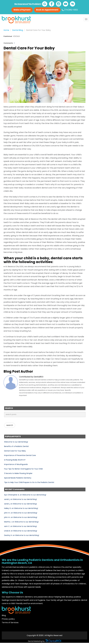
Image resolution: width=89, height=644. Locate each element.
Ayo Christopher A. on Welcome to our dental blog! (25, 495)
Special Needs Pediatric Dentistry (18, 478)
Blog (4, 615)
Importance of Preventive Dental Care (20, 455)
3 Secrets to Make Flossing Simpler (18, 473)
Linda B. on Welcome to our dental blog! (21, 531)
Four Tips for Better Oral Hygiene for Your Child (23, 469)
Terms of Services (10, 623)
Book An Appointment (47, 10)
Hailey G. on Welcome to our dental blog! (21, 508)
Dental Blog (18, 30)
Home (6, 30)
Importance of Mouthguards (16, 464)
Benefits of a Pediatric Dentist (16, 446)
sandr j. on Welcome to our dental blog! (20, 499)
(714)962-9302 (70, 10)
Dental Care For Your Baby (15, 451)
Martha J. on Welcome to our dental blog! (21, 522)
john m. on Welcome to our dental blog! (21, 513)
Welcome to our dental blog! (16, 442)
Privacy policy (8, 619)
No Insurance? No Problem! (28, 4)
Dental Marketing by (37, 641)
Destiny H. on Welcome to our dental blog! (22, 535)
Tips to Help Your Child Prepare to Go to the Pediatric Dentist (29, 482)
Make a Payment (22, 10)
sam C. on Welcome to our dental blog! (20, 526)
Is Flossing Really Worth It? (15, 460)
